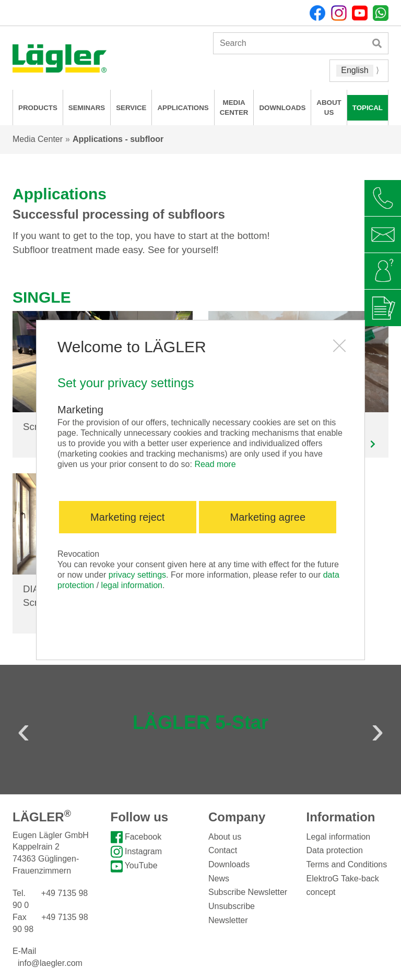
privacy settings (137, 575)
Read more (215, 464)
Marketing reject (127, 517)
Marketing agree (268, 517)
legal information (132, 585)
